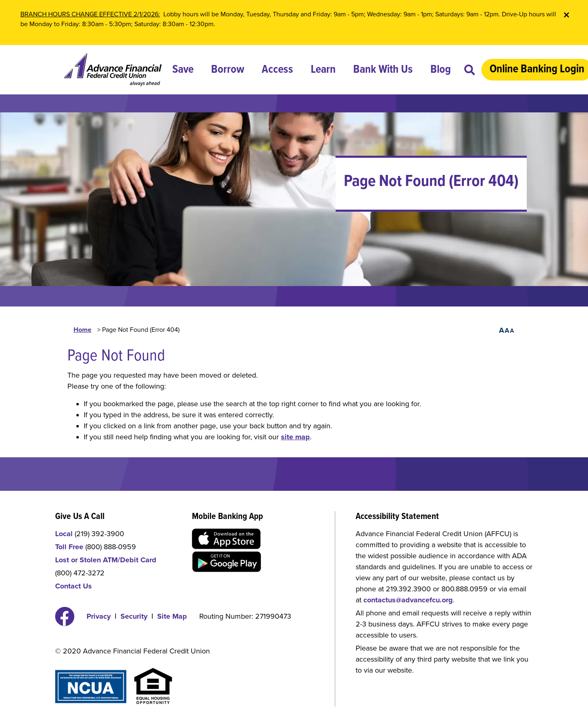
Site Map (172, 616)
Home (82, 330)
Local (64, 534)
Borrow (228, 70)
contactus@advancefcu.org (408, 600)
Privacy (99, 616)
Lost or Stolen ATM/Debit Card (106, 560)
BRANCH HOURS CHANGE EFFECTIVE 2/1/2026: (90, 14)
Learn (323, 70)
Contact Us (73, 586)
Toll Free (69, 547)
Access (277, 70)
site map (295, 437)
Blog (441, 70)
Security (134, 616)
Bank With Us (383, 70)
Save (183, 70)
